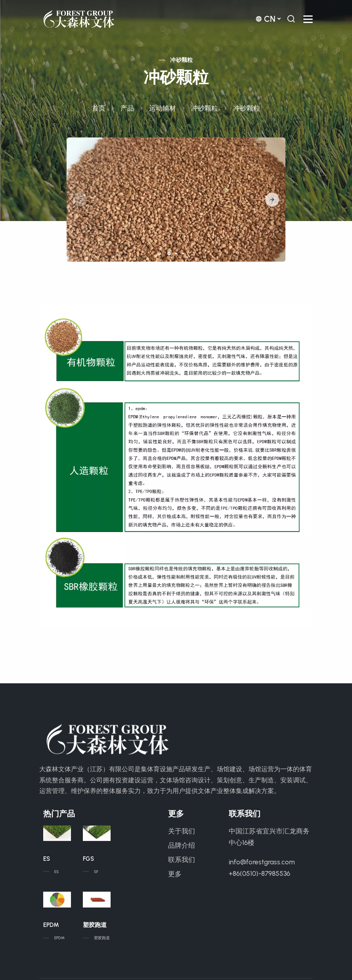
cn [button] (265, 19)
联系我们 (182, 860)
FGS (88, 859)
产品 (127, 108)
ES (47, 859)
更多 (175, 874)
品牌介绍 (182, 845)
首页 (99, 108)
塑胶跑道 (95, 925)
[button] (272, 200)
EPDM (51, 925)
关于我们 (182, 831)
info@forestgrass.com (262, 862)
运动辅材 (163, 108)
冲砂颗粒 (182, 60)
